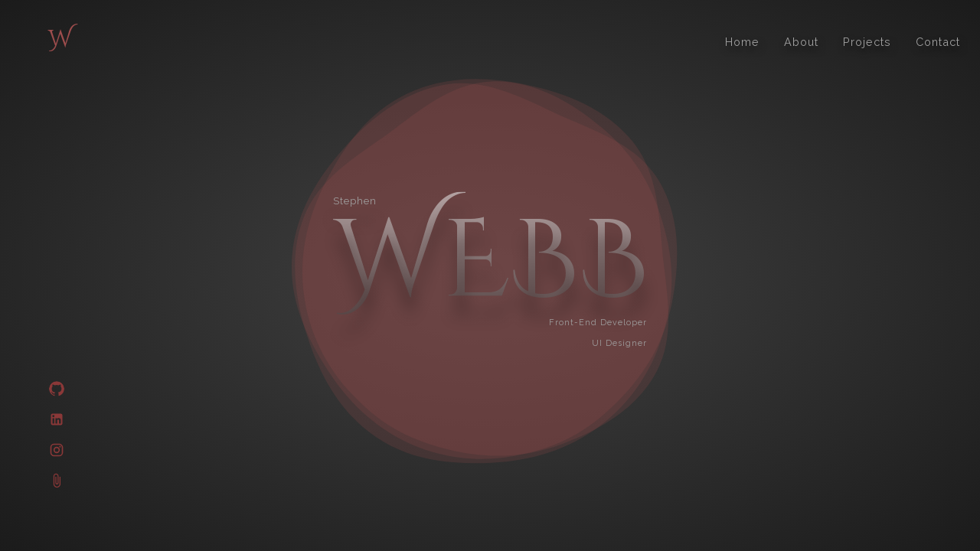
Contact (938, 42)
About (801, 42)
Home (742, 42)
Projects (867, 42)
